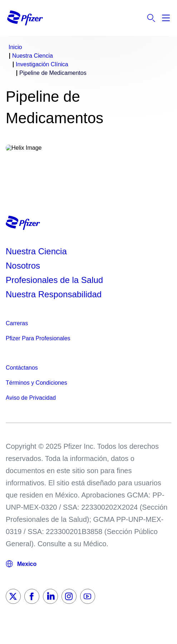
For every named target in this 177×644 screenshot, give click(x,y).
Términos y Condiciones (36, 383)
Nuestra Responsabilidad (54, 294)
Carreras (17, 323)
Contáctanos (22, 368)
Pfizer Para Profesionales (38, 338)
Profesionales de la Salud (54, 280)
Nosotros (23, 266)
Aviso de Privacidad (31, 398)
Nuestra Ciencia (36, 251)
